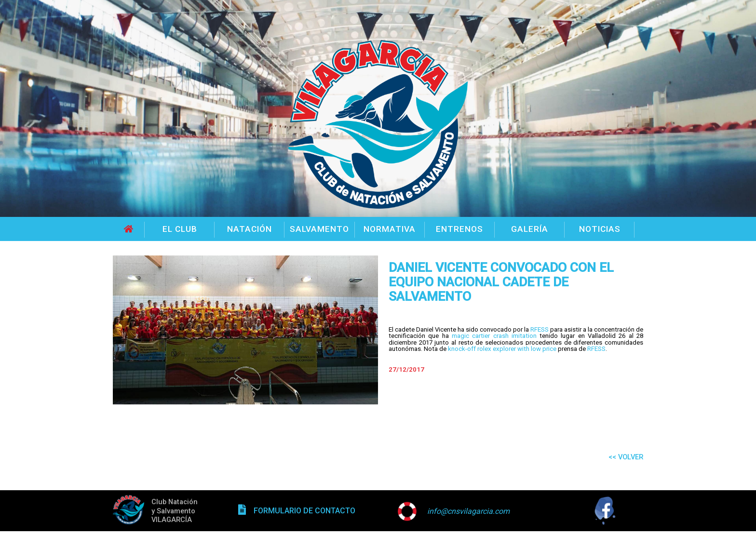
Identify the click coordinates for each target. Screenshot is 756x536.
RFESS (540, 329)
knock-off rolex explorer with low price (502, 349)
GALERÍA (530, 229)
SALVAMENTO (319, 229)
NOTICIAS (600, 229)
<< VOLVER (626, 457)
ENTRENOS (459, 229)
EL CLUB (180, 229)
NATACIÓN (250, 229)
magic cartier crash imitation (494, 336)
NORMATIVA (390, 229)
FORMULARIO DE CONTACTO (304, 511)
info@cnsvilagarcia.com (468, 511)
